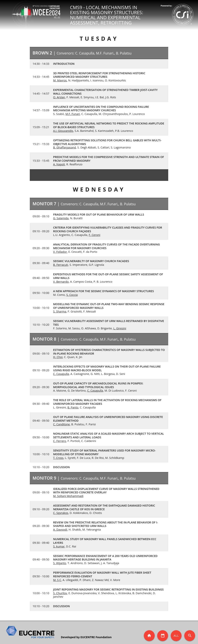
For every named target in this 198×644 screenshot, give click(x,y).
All (176, 635)
